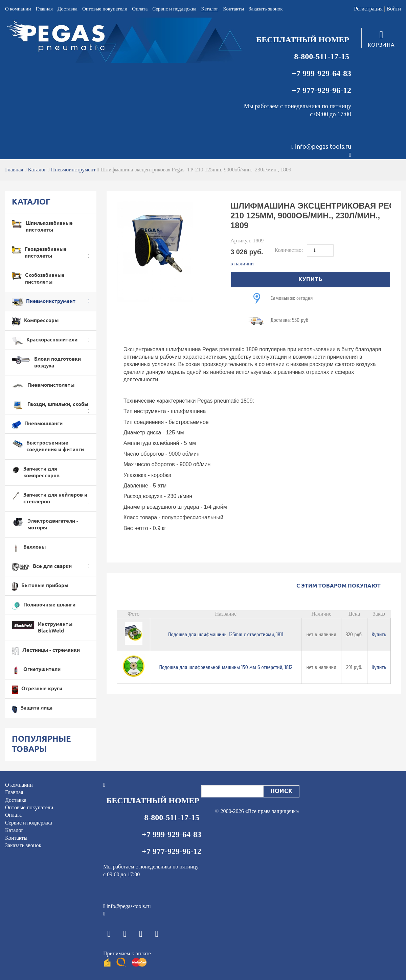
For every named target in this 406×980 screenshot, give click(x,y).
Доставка (67, 9)
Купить (379, 635)
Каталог (210, 9)
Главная (44, 9)
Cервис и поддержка (174, 9)
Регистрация (368, 9)
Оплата (140, 9)
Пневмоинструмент (73, 170)
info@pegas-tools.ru (323, 147)
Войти (394, 9)
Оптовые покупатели (105, 9)
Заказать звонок (266, 9)
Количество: (290, 250)
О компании (18, 9)
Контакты (233, 9)
